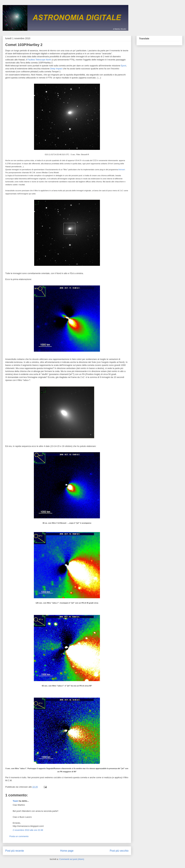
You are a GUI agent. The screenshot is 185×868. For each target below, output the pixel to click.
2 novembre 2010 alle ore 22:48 (28, 830)
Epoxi (123, 66)
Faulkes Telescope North (39, 60)
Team (15, 801)
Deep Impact (56, 69)
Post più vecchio (119, 851)
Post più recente (15, 851)
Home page (67, 851)
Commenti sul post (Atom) (72, 859)
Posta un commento (19, 836)
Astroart (122, 170)
